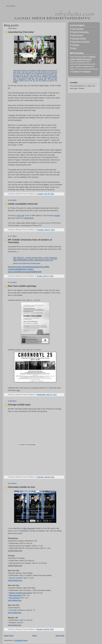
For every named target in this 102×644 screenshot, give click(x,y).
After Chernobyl (29, 528)
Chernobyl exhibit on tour (22, 487)
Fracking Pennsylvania (80, 32)
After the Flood (77, 35)
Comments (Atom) (21, 640)
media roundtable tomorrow (23, 204)
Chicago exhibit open (19, 405)
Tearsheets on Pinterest (81, 42)
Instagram (87, 72)
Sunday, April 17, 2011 (45, 276)
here (18, 390)
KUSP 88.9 (29, 218)
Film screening (14, 598)
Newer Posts (9, 636)
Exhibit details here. (15, 551)
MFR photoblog (11, 6)
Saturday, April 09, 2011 (46, 477)
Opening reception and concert (20, 593)
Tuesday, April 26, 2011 (46, 194)
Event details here (15, 613)
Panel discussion (15, 595)
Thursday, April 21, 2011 (46, 230)
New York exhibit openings (22, 286)
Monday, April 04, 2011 (45, 629)
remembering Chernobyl (21, 32)
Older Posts (60, 636)
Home (35, 636)
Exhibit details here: (15, 566)
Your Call (21, 216)
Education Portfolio (79, 39)
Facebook (76, 45)
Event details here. (15, 600)
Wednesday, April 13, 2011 (47, 395)
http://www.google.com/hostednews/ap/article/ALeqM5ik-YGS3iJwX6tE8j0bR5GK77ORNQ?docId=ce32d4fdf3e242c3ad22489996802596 (29, 269)
